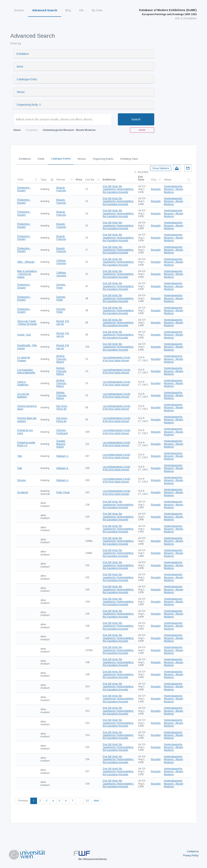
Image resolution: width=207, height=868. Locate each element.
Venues (82, 159)
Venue (21, 92)
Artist (20, 67)
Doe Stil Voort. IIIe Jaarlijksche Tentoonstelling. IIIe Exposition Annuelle (118, 189)
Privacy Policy (191, 855)
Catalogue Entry (27, 79)
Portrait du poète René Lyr (26, 444)
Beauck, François (61, 189)
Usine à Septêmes (23, 383)
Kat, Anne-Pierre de (62, 407)
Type (43, 180)
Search (136, 119)
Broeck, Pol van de (63, 323)
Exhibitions (25, 159)
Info (81, 10)
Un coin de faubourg (23, 395)
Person (61, 180)
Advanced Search (45, 10)
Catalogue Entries (61, 159)
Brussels (156, 189)
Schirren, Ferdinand (62, 432)
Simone (22, 480)
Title (20, 180)
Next (96, 801)
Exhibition (23, 54)
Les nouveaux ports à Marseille (26, 371)
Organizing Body (27, 105)
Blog (68, 10)
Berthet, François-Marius (62, 359)
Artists (41, 159)
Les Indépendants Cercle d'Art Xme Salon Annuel (116, 359)
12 (87, 801)
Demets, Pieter (61, 286)
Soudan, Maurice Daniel (61, 444)
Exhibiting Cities (129, 159)
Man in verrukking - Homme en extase (27, 274)
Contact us (193, 851)
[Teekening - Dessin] (24, 189)
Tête (20, 456)
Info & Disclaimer (186, 18)
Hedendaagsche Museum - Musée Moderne (174, 189)
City (154, 180)
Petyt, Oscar (63, 492)
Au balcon (23, 492)
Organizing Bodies (103, 159)
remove (142, 130)
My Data (97, 10)
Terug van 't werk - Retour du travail (27, 323)
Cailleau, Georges (61, 262)
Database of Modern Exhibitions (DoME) (168, 12)
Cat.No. (90, 180)
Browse (19, 10)
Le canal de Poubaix (24, 359)
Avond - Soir (24, 335)
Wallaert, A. (63, 456)
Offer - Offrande (26, 262)
